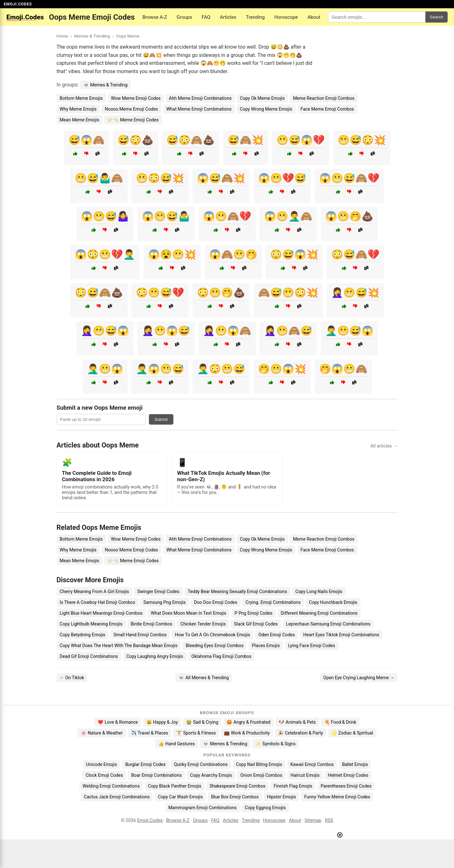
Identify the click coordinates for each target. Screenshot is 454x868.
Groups (184, 17)
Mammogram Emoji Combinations (203, 808)
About (314, 17)
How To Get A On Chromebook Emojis (213, 635)
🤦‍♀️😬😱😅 (166, 331)
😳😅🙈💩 (99, 293)
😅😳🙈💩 (191, 140)
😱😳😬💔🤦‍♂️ (105, 254)
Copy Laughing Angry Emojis (155, 656)
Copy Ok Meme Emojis (262, 98)
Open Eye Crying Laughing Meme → (359, 678)
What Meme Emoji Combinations (199, 109)
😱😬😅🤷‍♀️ (105, 216)
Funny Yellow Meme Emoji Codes (337, 797)
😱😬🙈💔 (227, 216)
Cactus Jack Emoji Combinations (117, 797)
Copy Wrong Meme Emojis (266, 109)
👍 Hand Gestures (177, 744)
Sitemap (313, 820)
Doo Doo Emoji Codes (216, 602)
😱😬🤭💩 (349, 216)
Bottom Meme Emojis (81, 98)
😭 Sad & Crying (202, 722)
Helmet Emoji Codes (348, 775)
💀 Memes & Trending (105, 85)
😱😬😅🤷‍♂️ (166, 216)
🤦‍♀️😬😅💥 (355, 293)
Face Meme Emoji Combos (327, 109)
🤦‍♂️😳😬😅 (221, 369)
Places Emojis (266, 646)
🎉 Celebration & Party (301, 733)
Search (437, 17)
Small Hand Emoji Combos (140, 635)
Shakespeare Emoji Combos (238, 786)
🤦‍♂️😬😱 (105, 369)
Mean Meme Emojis (80, 120)
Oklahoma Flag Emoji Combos (222, 656)
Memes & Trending (92, 36)
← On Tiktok (72, 678)
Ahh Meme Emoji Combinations (200, 98)
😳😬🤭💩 (221, 293)
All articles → (384, 446)
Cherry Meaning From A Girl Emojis (94, 591)
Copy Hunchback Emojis (333, 602)
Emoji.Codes (150, 820)
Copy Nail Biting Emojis (259, 764)
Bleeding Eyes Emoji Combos (215, 646)
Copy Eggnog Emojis (265, 808)
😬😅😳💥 (362, 140)
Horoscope (286, 17)
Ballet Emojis (355, 764)
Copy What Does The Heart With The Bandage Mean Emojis (119, 646)
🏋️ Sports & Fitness (196, 733)
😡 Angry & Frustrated (248, 722)
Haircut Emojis (305, 775)
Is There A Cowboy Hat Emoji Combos (98, 602)
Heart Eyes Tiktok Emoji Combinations (341, 635)
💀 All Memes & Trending (204, 678)
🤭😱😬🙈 (343, 369)
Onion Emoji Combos (261, 775)
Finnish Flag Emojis (293, 786)
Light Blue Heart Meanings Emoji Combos (101, 613)
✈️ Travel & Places (150, 733)
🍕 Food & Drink (340, 722)
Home (63, 36)
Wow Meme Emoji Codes (136, 98)
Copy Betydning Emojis (83, 635)
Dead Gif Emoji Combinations (89, 656)
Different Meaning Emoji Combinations (319, 613)
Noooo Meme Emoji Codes (131, 109)
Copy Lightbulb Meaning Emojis (91, 624)
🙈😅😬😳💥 (288, 293)
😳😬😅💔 (160, 293)
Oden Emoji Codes (277, 635)
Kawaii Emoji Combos (312, 764)
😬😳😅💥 (160, 178)
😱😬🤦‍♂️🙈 (288, 216)
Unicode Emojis (102, 764)
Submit (161, 419)
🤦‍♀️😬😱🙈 (227, 331)
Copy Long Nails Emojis (319, 591)
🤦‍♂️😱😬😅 (160, 369)
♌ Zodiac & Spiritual (352, 733)
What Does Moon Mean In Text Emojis (189, 613)
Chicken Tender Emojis (203, 624)
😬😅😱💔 (301, 140)
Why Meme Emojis (78, 109)
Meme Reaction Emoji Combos (324, 98)
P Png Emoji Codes (253, 613)
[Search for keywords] (377, 17)
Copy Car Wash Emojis (180, 797)
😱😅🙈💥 (221, 178)
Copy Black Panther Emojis (175, 786)
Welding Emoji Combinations (111, 786)
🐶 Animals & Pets (297, 722)
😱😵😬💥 (172, 254)
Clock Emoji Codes (104, 775)
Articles (228, 17)
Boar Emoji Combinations (156, 775)
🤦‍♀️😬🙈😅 (288, 331)
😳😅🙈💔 (355, 254)
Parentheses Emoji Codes (346, 786)
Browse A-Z (155, 17)
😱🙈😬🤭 (233, 254)
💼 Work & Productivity (247, 733)
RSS (329, 820)
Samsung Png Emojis (165, 602)
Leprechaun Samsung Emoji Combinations (328, 624)
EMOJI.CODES (18, 4)
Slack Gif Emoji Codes (256, 624)
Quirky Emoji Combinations (201, 764)
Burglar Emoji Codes (146, 764)
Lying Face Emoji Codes (311, 646)
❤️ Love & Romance (118, 722)
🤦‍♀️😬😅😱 (105, 331)
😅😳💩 (136, 140)
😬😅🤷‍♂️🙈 (99, 178)
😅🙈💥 (246, 140)
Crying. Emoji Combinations (273, 602)
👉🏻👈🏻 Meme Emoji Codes (133, 120)
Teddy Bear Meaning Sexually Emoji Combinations (237, 591)
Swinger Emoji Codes (158, 591)
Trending (255, 17)
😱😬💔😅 (282, 178)
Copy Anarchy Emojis (211, 775)
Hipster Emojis (281, 797)
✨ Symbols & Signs (276, 744)
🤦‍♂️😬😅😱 (349, 331)
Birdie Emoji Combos (152, 624)
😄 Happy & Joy (162, 722)
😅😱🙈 (87, 140)
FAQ (206, 17)
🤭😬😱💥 (282, 369)
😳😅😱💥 (294, 254)
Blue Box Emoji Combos (235, 797)
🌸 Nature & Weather (102, 733)
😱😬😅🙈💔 (349, 178)
